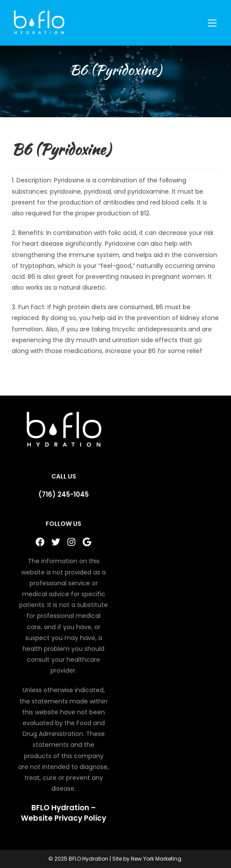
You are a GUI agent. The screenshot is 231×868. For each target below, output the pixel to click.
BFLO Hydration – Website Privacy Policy (64, 813)
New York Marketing (156, 859)
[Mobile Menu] (214, 23)
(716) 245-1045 (64, 494)
